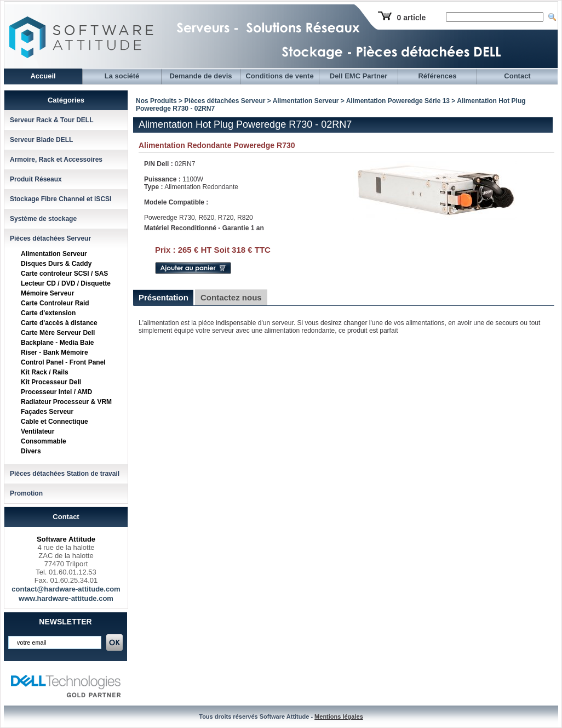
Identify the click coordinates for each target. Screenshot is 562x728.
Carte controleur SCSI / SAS (64, 274)
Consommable (44, 441)
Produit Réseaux (36, 179)
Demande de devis (200, 76)
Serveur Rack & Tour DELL (51, 120)
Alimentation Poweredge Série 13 (398, 101)
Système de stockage (43, 219)
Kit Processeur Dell (51, 382)
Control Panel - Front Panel (63, 362)
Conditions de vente (279, 76)
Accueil (43, 76)
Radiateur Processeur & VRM (66, 402)
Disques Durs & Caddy (56, 264)
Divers (31, 451)
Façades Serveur (47, 412)
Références (437, 76)
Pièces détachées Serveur (50, 238)
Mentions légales (339, 716)
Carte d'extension (48, 313)
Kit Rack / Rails (45, 372)
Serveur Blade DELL (41, 140)
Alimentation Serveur (54, 254)
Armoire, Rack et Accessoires (56, 160)
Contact (517, 76)
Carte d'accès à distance (59, 323)
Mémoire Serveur (47, 293)
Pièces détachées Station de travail (65, 474)
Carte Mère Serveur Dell (58, 333)
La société (122, 76)
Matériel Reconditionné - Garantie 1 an (204, 228)
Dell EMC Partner (359, 76)
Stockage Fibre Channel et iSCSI (61, 199)
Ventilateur (38, 431)
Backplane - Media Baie (57, 343)
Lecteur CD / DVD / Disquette (66, 283)
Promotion (26, 493)
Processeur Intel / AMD (56, 392)
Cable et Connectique (55, 422)
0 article (411, 18)
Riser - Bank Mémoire (55, 352)
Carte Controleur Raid (55, 303)
